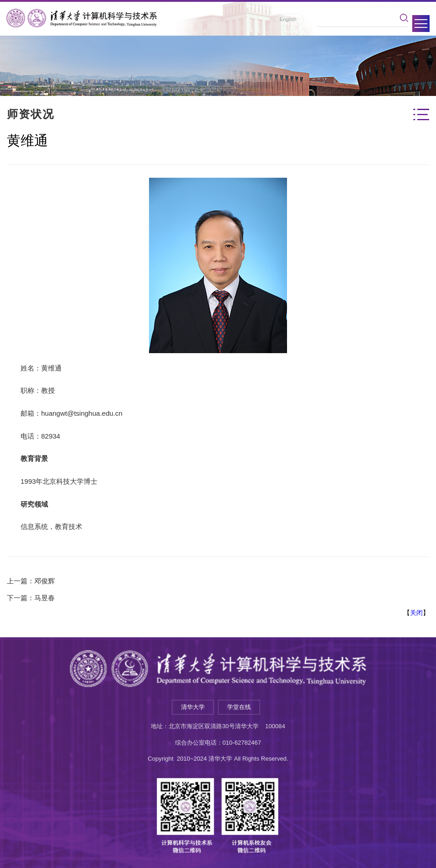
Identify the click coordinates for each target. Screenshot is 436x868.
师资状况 (31, 114)
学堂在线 (239, 707)
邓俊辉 (45, 581)
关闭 (416, 613)
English (288, 19)
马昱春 (45, 598)
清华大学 (193, 707)
